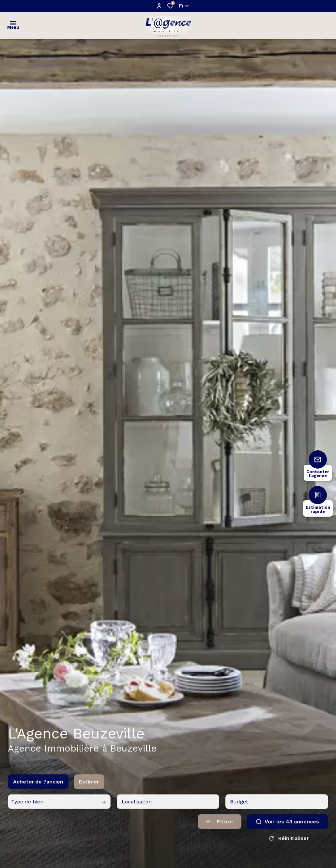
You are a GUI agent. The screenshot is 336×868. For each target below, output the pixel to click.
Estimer (89, 788)
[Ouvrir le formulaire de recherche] (220, 828)
